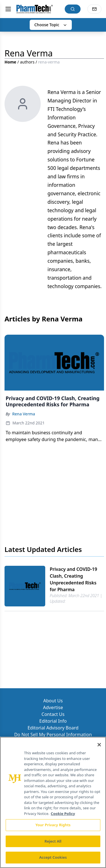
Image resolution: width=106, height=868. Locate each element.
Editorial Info (53, 721)
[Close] (99, 745)
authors (27, 62)
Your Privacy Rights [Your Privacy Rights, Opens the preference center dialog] (53, 825)
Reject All (53, 841)
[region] (53, 802)
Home (10, 62)
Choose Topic (51, 25)
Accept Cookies (53, 857)
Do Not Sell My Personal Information (53, 735)
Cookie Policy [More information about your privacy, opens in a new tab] (63, 814)
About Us (53, 701)
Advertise (53, 707)
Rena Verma (24, 414)
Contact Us (53, 714)
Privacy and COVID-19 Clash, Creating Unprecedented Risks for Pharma (73, 579)
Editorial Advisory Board (53, 728)
